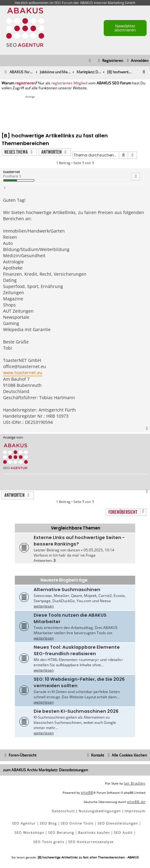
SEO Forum (63, 3)
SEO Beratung (61, 832)
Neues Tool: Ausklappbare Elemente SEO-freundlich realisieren (77, 650)
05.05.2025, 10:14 (99, 550)
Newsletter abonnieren (125, 28)
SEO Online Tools (77, 823)
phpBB (87, 792)
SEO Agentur (24, 823)
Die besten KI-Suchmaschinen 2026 (76, 711)
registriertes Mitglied (69, 83)
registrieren (25, 83)
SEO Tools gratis (49, 842)
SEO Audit (123, 832)
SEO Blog (48, 823)
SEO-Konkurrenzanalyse (91, 842)
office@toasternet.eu (25, 366)
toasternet (11, 172)
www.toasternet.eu (23, 373)
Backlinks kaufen (94, 832)
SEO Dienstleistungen (118, 823)
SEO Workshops (29, 832)
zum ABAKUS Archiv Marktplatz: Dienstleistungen (46, 770)
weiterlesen (44, 606)
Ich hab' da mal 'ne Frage (74, 555)
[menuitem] (137, 61)
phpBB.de (136, 802)
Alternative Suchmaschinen (67, 590)
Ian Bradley (135, 783)
